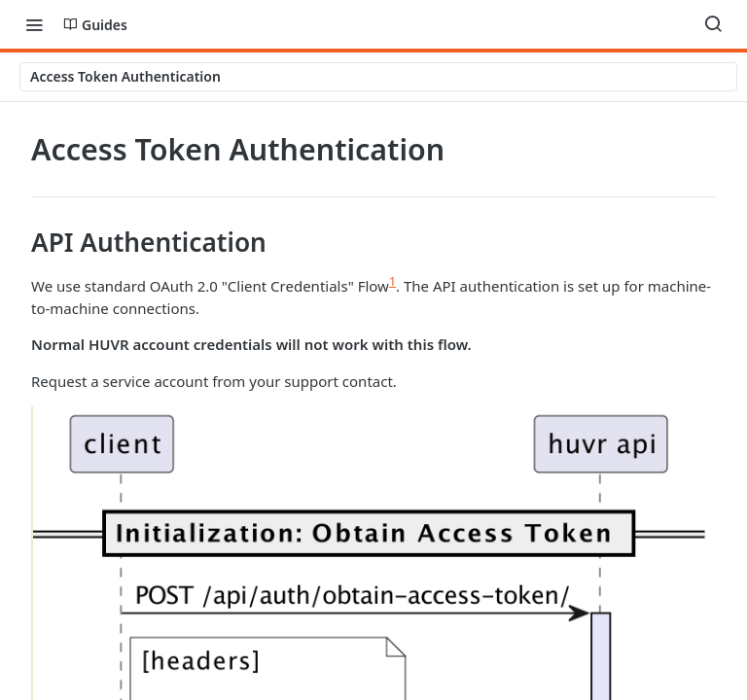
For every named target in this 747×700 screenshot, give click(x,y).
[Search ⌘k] (713, 24)
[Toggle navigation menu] (34, 24)
